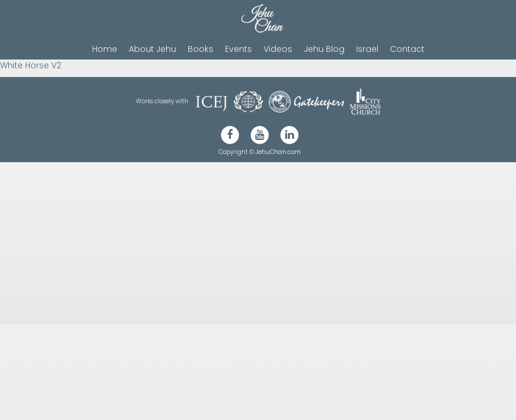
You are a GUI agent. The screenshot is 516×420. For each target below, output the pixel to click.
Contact (407, 49)
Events (238, 49)
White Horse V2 (31, 65)
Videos (278, 49)
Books (201, 49)
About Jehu (152, 49)
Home (105, 49)
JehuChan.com (278, 152)
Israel (367, 49)
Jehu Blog (324, 49)
